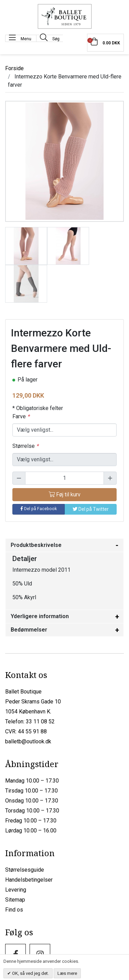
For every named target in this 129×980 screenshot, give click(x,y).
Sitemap (15, 900)
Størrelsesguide (25, 870)
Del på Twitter (91, 509)
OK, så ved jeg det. (30, 973)
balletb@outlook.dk (28, 741)
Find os (14, 910)
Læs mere (67, 973)
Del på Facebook (39, 509)
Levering (16, 890)
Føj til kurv (64, 494)
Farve (21, 416)
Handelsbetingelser (29, 880)
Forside (14, 68)
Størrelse (25, 446)
